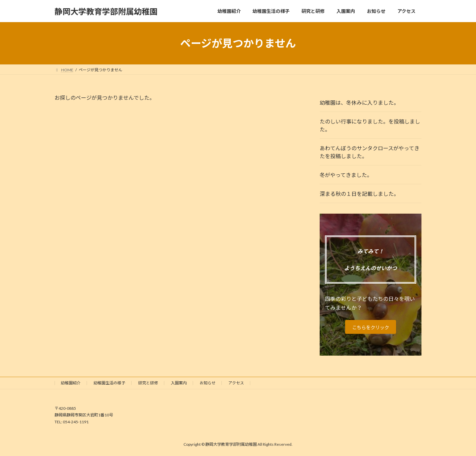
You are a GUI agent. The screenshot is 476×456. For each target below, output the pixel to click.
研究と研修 (148, 383)
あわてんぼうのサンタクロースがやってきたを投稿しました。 (370, 152)
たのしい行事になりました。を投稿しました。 (370, 125)
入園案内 (179, 383)
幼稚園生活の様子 (109, 383)
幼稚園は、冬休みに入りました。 (359, 103)
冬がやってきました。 (346, 175)
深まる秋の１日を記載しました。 (359, 194)
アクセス (236, 383)
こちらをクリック (371, 327)
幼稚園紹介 (71, 383)
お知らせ (208, 383)
